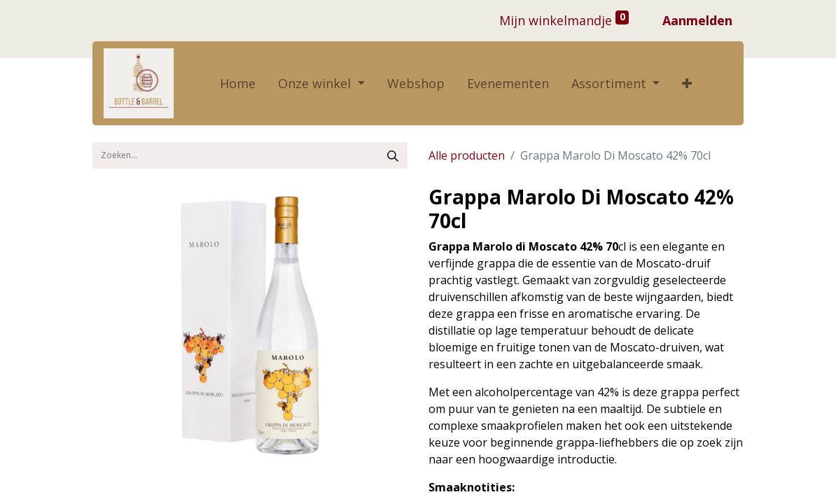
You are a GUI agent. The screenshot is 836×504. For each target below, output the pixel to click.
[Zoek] (393, 155)
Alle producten (467, 155)
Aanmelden (697, 20)
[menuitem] (238, 84)
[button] (687, 84)
